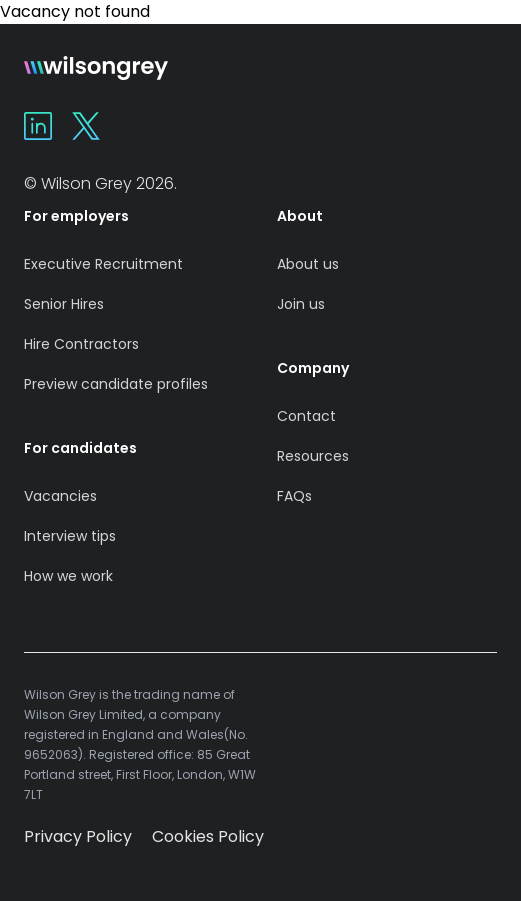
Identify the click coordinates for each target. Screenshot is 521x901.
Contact (306, 416)
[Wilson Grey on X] (86, 126)
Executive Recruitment (103, 264)
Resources (313, 456)
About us (308, 264)
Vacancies (60, 496)
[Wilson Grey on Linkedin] (38, 126)
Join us (301, 304)
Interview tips (70, 536)
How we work (68, 576)
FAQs (294, 496)
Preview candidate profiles (116, 384)
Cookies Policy (208, 836)
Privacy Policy (78, 836)
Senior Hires (64, 304)
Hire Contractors (81, 344)
